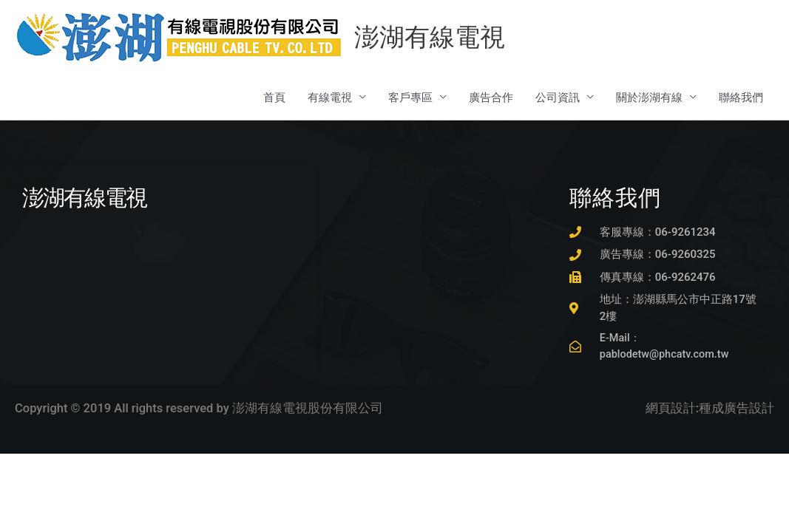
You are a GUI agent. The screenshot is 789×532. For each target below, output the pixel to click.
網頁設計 (671, 410)
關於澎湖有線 (649, 98)
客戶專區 (410, 98)
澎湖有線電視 (433, 38)
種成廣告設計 (736, 410)
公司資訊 (558, 98)
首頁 (274, 98)
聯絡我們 (741, 98)
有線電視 (330, 98)
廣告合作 (491, 98)
